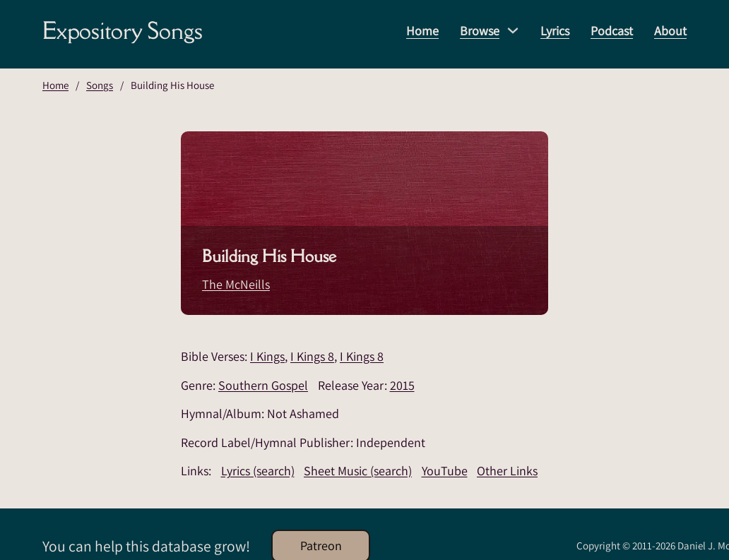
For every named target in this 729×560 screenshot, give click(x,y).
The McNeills (236, 284)
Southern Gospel (263, 385)
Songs (100, 85)
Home (422, 31)
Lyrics (555, 31)
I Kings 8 (312, 356)
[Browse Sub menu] (513, 30)
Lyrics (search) (258, 471)
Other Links (507, 471)
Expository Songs (123, 30)
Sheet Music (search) (358, 471)
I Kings (267, 356)
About (670, 31)
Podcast (612, 31)
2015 (402, 385)
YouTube (445, 471)
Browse (480, 31)
